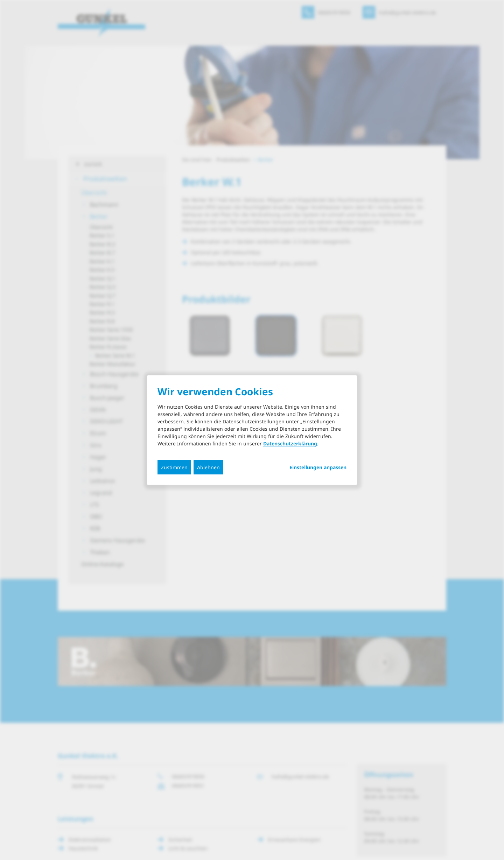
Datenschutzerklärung (290, 443)
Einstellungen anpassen (318, 467)
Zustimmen (174, 467)
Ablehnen (208, 467)
